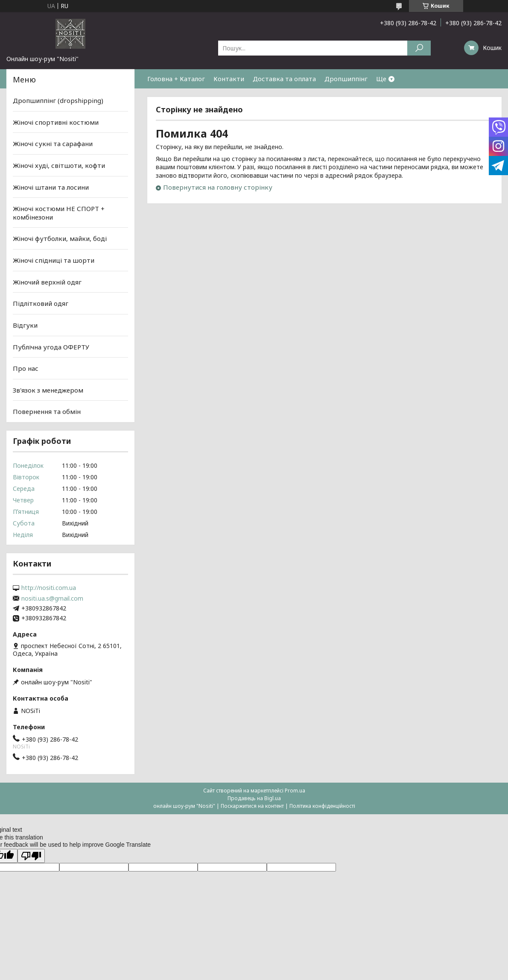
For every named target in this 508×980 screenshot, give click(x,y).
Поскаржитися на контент (252, 806)
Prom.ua (295, 791)
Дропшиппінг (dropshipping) (58, 100)
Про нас (26, 368)
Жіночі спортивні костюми (56, 122)
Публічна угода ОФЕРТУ (51, 346)
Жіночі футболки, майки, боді (60, 238)
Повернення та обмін (47, 411)
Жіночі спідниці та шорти (54, 260)
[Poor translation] (31, 856)
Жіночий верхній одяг (47, 282)
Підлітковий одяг (41, 303)
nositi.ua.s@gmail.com (52, 599)
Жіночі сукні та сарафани (53, 144)
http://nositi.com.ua (49, 588)
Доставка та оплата (284, 79)
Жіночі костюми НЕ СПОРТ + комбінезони (59, 213)
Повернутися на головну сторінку (218, 187)
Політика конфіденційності (322, 806)
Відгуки (25, 325)
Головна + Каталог (176, 79)
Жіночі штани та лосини (51, 187)
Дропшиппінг (346, 79)
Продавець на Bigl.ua (254, 798)
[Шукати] (419, 48)
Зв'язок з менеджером (48, 390)
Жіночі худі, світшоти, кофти (59, 165)
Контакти (229, 79)
